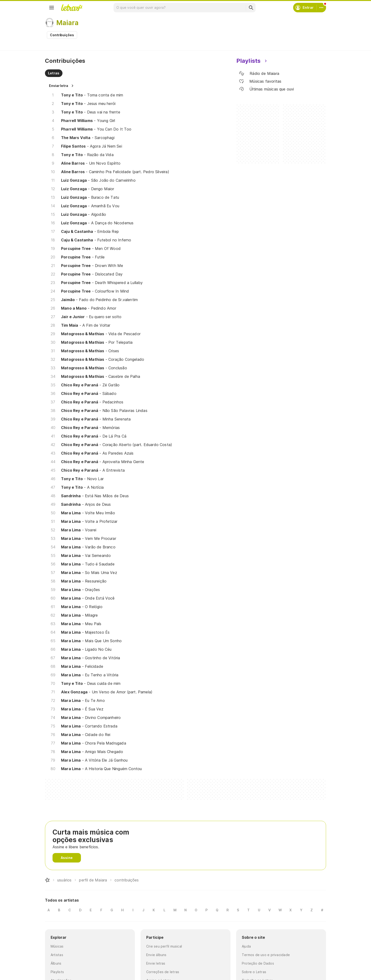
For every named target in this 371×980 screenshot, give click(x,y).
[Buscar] (251, 8)
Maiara (67, 23)
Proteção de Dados (258, 963)
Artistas (57, 955)
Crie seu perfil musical (164, 946)
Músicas (57, 946)
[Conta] (321, 8)
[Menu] (52, 8)
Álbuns (56, 963)
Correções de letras (163, 972)
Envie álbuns (156, 955)
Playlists (57, 972)
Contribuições (62, 35)
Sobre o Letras (254, 972)
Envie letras (156, 963)
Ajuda (246, 946)
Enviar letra (59, 86)
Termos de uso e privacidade (266, 955)
